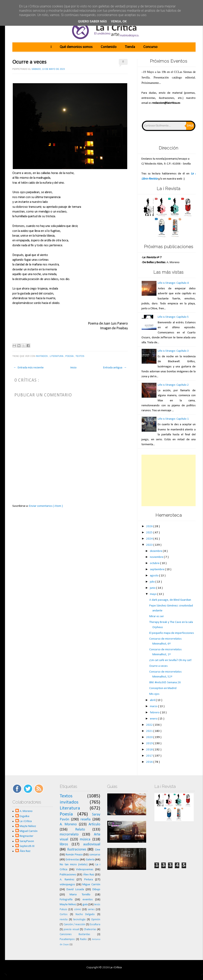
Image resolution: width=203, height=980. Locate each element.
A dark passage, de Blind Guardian (170, 600)
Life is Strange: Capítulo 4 (173, 283)
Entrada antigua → (115, 368)
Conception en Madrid (163, 688)
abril (153, 700)
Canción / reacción (75, 925)
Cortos (64, 914)
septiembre (157, 569)
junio (153, 588)
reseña (86, 819)
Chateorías (90, 929)
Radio (83, 939)
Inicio (73, 368)
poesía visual (71, 929)
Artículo (94, 824)
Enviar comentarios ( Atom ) (46, 506)
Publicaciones (68, 875)
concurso (95, 855)
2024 (150, 539)
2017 (150, 756)
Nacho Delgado (85, 914)
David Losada (75, 889)
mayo (154, 594)
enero (154, 719)
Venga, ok (119, 21)
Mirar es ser (157, 616)
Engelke (24, 816)
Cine (98, 850)
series (91, 909)
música (85, 839)
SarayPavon (27, 841)
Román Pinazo (74, 855)
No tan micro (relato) (74, 865)
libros (64, 844)
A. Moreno (26, 811)
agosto (155, 576)
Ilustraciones (77, 850)
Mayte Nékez (28, 826)
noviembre (157, 557)
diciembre (156, 551)
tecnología (79, 920)
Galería (90, 860)
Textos (80, 356)
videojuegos (67, 885)
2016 (150, 762)
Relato (80, 830)
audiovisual (92, 844)
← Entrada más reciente (29, 368)
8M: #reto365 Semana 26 (165, 683)
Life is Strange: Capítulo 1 (173, 419)
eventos (88, 900)
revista (64, 920)
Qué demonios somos (76, 47)
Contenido (109, 47)
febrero (155, 713)
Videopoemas (85, 870)
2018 (150, 750)
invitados (42, 356)
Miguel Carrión (29, 831)
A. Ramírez (67, 880)
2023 (150, 545)
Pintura (89, 880)
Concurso (150, 47)
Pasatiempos (67, 939)
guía (85, 905)
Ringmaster (26, 836)
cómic (78, 909)
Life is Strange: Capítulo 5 (173, 317)
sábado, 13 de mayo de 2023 (48, 69)
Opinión (96, 920)
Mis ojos (154, 694)
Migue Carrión (91, 885)
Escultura (95, 925)
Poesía (70, 356)
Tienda (130, 47)
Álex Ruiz (25, 851)
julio (153, 582)
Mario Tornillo (80, 895)
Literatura (57, 356)
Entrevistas (72, 860)
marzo (154, 706)
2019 (150, 743)
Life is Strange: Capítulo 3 (173, 351)
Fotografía (66, 900)
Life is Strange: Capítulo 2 (173, 385)
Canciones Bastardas (75, 934)
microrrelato (69, 835)
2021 (150, 731)
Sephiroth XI (27, 846)
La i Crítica (26, 821)
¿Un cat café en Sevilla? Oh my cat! (170, 660)
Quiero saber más (92, 21)
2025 (150, 533)
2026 (150, 526)
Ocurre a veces (29, 62)
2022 (150, 725)
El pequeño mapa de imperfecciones (172, 633)
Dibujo (96, 889)
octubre (155, 563)
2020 (150, 737)
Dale (190, 126)
